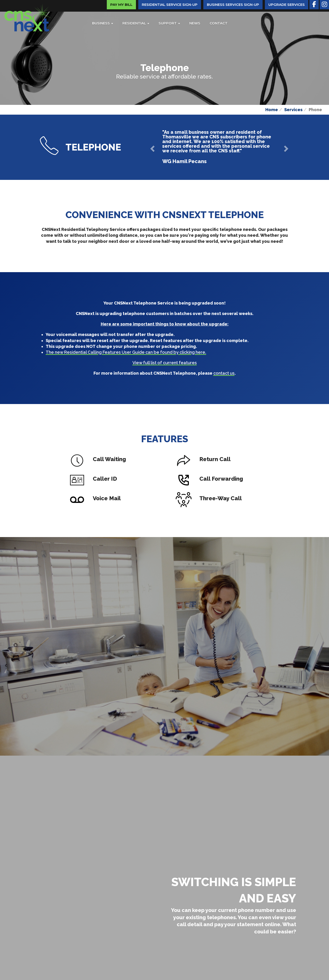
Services (293, 110)
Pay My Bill (121, 5)
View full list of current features (165, 363)
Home (272, 110)
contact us (224, 373)
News (195, 23)
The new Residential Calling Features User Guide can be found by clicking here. (126, 352)
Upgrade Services (287, 5)
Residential (136, 23)
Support (169, 23)
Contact (219, 23)
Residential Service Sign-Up (170, 5)
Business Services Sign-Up (233, 5)
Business (103, 23)
